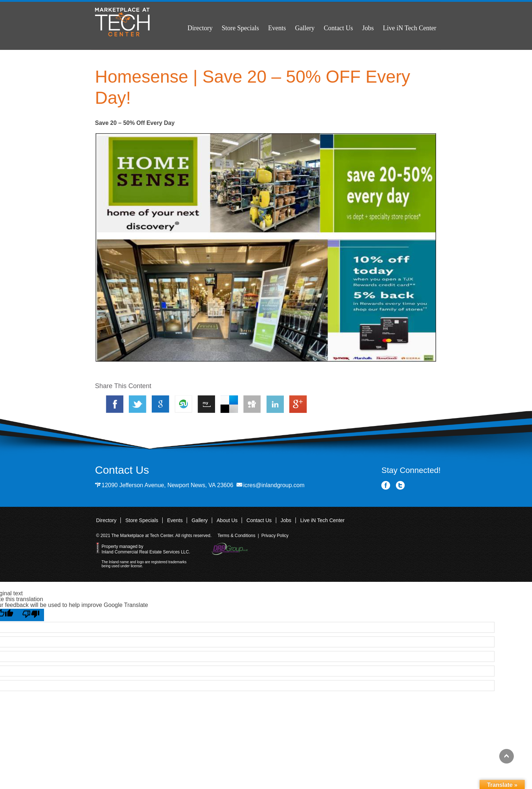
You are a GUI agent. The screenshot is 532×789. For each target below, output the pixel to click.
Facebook (386, 486)
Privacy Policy (275, 536)
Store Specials (240, 28)
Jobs (368, 28)
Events (277, 28)
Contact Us (339, 28)
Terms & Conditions (237, 536)
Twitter (400, 486)
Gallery (305, 28)
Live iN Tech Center (410, 28)
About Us (227, 520)
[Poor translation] (31, 615)
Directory (200, 28)
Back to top (507, 756)
